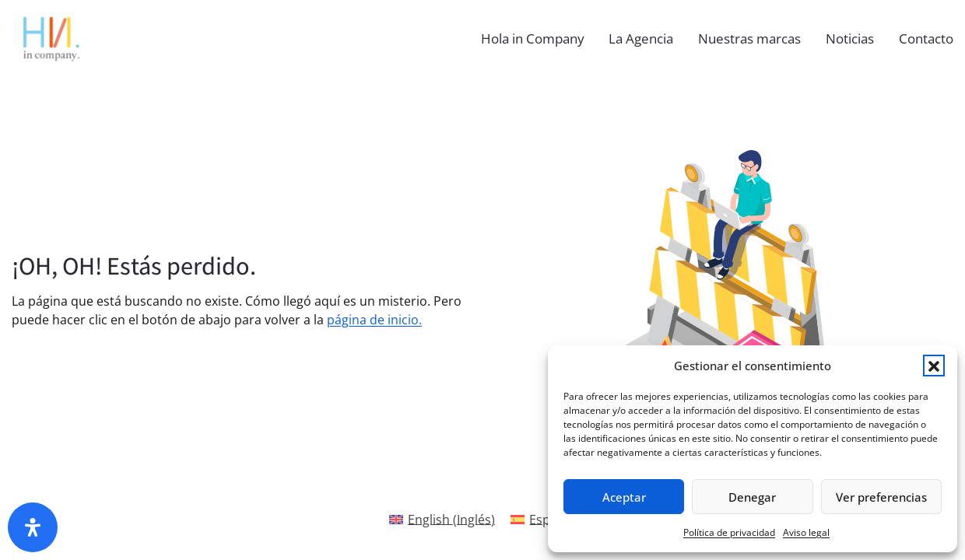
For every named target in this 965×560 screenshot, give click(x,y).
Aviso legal (806, 532)
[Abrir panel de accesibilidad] (33, 527)
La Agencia (641, 38)
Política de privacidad (729, 532)
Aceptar (624, 497)
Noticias (850, 38)
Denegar (752, 497)
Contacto (926, 38)
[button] (934, 366)
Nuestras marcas (749, 38)
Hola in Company (533, 38)
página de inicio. (374, 320)
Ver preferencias (881, 497)
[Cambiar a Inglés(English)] (442, 519)
